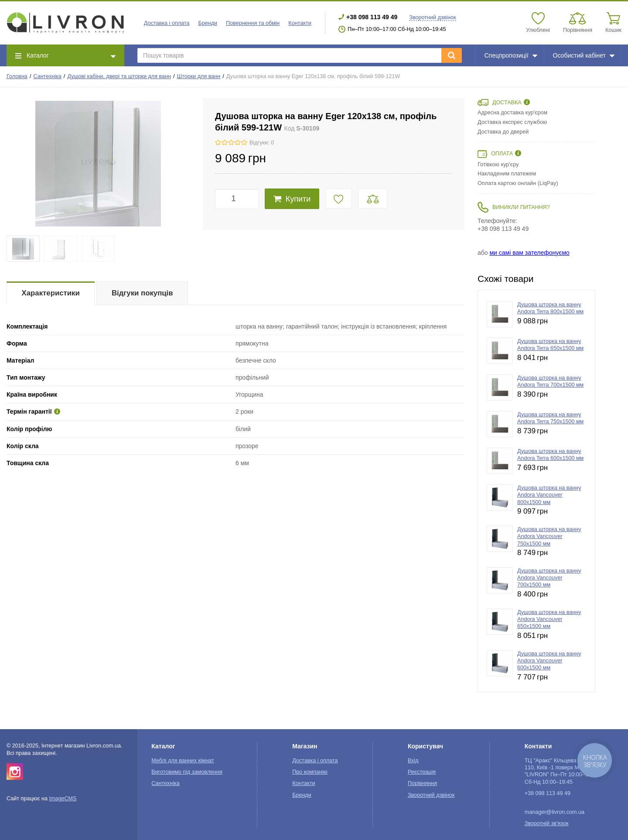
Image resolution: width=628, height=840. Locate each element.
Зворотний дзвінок (432, 17)
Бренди (208, 23)
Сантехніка (47, 76)
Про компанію (310, 772)
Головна (17, 76)
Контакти (300, 23)
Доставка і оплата (167, 23)
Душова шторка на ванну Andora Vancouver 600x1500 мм (549, 661)
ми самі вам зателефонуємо (529, 253)
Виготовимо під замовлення (187, 772)
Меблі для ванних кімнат (183, 761)
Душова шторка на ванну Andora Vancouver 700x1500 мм (549, 578)
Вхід (413, 761)
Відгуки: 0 (262, 143)
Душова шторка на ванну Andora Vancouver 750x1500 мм (549, 537)
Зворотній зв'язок (547, 823)
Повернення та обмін (253, 23)
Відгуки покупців (142, 293)
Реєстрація (422, 772)
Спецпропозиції (510, 55)
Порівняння (422, 783)
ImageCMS (63, 799)
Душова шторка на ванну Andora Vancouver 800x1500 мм (549, 495)
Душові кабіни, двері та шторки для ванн (119, 76)
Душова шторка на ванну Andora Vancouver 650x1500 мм (549, 619)
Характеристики (51, 293)
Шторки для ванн (199, 76)
